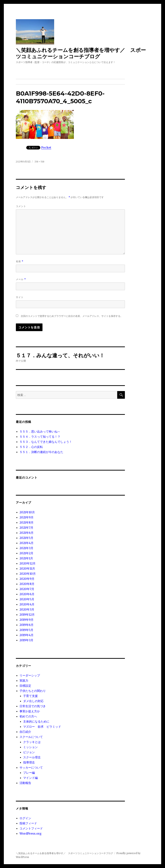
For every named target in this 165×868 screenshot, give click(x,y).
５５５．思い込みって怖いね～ (40, 431)
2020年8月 (27, 584)
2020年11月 (27, 568)
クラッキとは (32, 742)
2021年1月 (26, 558)
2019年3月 (26, 640)
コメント (21, 206)
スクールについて (31, 737)
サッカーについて (31, 767)
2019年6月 (27, 625)
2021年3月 (26, 548)
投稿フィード (28, 823)
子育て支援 (30, 696)
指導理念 (29, 762)
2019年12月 (27, 615)
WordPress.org (30, 833)
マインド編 (30, 778)
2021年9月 (27, 517)
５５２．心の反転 (31, 447)
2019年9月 (27, 620)
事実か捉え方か (30, 711)
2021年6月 (27, 533)
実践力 (24, 681)
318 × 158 (39, 162)
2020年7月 (27, 589)
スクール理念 (32, 757)
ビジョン (29, 752)
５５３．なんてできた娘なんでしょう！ (46, 442)
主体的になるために (36, 721)
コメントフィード (31, 828)
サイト (20, 297)
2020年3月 (27, 609)
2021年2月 (26, 553)
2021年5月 (26, 538)
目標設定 (25, 686)
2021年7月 (26, 528)
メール (21, 279)
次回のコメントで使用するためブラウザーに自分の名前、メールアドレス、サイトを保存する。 (72, 316)
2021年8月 (27, 522)
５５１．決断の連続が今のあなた (41, 452)
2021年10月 (27, 512)
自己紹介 (25, 732)
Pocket (46, 147)
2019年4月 (27, 635)
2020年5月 (27, 599)
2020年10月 (28, 574)
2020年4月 (27, 604)
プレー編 (29, 773)
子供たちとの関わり (33, 691)
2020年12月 (28, 563)
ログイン (25, 818)
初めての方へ (28, 716)
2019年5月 (26, 630)
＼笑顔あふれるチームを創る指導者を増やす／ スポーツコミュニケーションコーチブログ (81, 53)
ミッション (30, 747)
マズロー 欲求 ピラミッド (42, 727)
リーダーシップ (30, 675)
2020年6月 (27, 594)
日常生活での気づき (33, 706)
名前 (20, 261)
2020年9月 (27, 579)
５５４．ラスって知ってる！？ (40, 437)
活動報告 (25, 783)
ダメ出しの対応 (33, 701)
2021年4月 (27, 543)
